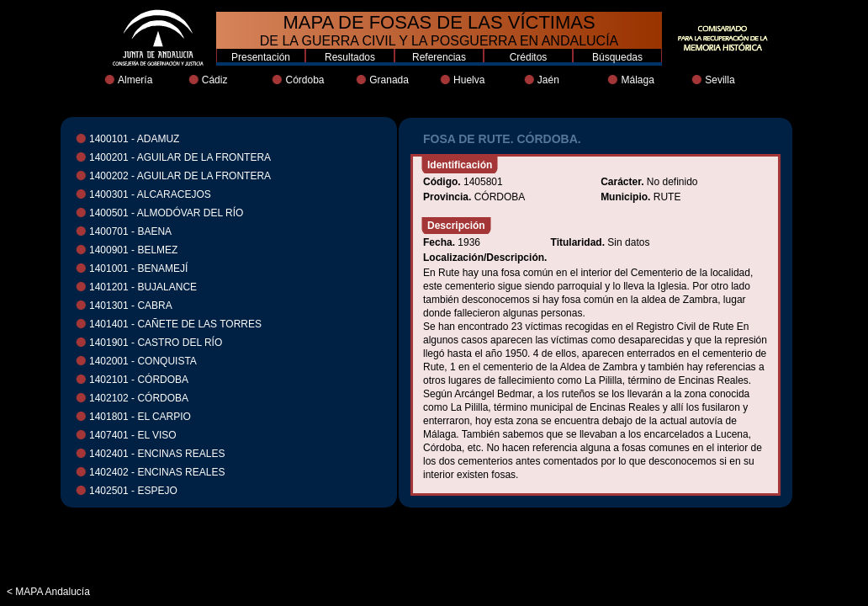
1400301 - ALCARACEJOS (150, 194)
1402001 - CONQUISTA (143, 361)
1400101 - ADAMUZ (134, 139)
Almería (135, 80)
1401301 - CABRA (131, 306)
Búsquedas (617, 57)
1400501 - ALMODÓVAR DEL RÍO (166, 213)
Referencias (439, 57)
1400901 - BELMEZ (133, 250)
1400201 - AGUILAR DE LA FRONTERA (180, 157)
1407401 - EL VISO (133, 435)
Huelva (469, 80)
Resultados (350, 57)
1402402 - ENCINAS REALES (157, 472)
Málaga (637, 80)
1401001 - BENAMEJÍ (138, 268)
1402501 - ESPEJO (133, 491)
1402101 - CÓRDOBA (139, 380)
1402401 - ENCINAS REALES (157, 454)
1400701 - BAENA (130, 231)
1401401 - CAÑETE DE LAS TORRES (175, 324)
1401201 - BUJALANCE (143, 287)
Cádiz (215, 80)
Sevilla (720, 80)
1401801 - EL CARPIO (140, 417)
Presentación (261, 57)
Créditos (529, 57)
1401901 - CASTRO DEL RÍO (156, 343)
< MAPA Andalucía (48, 592)
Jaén (548, 80)
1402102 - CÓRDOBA (139, 398)
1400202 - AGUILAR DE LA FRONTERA (180, 176)
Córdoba (304, 80)
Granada (389, 80)
